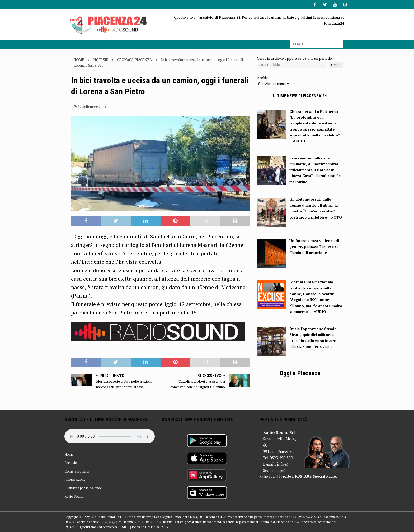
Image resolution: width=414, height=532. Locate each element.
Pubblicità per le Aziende (83, 488)
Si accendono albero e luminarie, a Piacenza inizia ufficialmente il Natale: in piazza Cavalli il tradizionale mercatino (315, 170)
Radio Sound (74, 496)
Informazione (75, 479)
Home (69, 454)
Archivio (71, 463)
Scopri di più (274, 470)
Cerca (336, 65)
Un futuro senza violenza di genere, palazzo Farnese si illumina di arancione (314, 247)
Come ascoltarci (77, 471)
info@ (283, 464)
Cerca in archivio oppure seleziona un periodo (294, 58)
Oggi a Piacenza (300, 373)
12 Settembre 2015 (92, 107)
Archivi (263, 78)
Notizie (101, 60)
